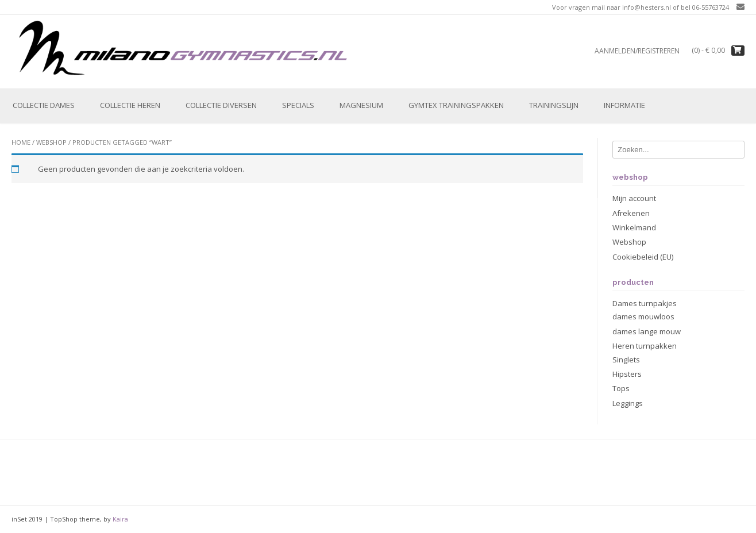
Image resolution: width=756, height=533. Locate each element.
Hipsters (627, 374)
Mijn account (634, 198)
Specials (298, 105)
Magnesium (361, 105)
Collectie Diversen (221, 105)
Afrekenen (631, 213)
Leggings (628, 403)
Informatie (624, 105)
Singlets (626, 360)
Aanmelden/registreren (637, 51)
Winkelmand (634, 227)
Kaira (120, 519)
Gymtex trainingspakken (456, 105)
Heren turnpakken (645, 346)
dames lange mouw (647, 331)
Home (21, 142)
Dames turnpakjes (645, 303)
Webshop (51, 142)
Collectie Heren (130, 105)
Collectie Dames (44, 105)
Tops (621, 388)
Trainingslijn (554, 105)
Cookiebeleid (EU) (643, 257)
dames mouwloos (643, 316)
